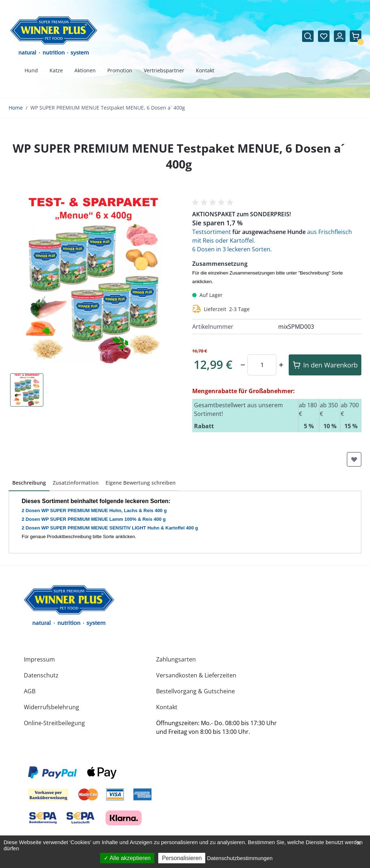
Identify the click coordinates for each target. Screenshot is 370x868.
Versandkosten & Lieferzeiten (196, 675)
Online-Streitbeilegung (54, 723)
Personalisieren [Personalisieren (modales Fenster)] (182, 858)
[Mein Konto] (340, 36)
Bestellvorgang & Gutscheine (195, 691)
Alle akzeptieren (127, 858)
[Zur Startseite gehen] (54, 36)
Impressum (39, 659)
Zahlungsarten (176, 659)
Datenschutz (41, 675)
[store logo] (69, 605)
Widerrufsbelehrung (51, 707)
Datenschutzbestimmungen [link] (240, 858)
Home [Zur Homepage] (16, 108)
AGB (30, 691)
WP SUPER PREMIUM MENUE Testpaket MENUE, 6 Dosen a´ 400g (108, 108)
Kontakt (167, 707)
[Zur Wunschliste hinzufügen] (354, 459)
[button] (214, 203)
